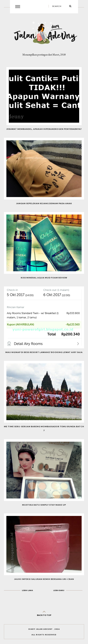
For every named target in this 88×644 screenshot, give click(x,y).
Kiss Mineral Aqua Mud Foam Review (44, 278)
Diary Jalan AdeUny (40, 629)
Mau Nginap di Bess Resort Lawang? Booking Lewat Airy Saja (44, 352)
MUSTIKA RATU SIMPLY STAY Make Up (44, 505)
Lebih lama (27, 590)
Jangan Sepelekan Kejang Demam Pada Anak (44, 203)
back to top (44, 613)
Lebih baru (59, 590)
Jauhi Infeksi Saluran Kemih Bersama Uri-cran (44, 579)
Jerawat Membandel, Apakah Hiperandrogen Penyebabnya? (44, 129)
